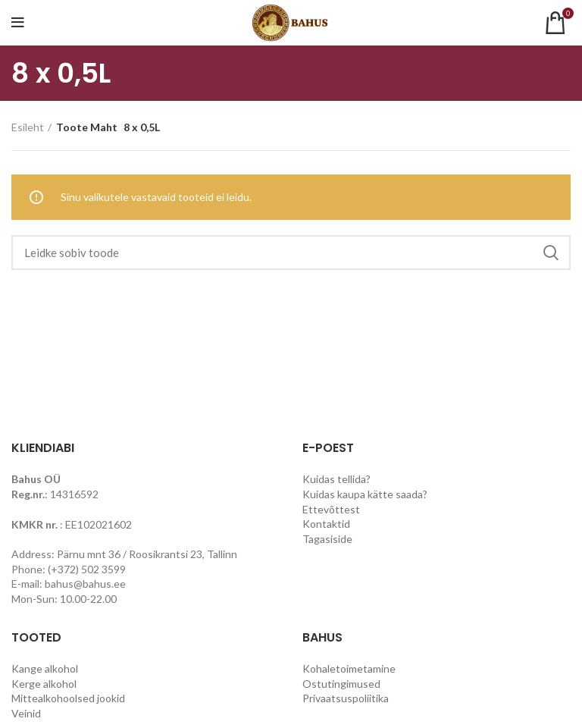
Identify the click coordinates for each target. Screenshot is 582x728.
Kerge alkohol (44, 684)
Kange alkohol (45, 668)
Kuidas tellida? (336, 479)
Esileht (28, 127)
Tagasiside (327, 539)
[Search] (291, 253)
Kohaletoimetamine (349, 668)
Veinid (26, 713)
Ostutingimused (341, 684)
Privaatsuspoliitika (346, 698)
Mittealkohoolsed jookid (68, 698)
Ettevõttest (331, 509)
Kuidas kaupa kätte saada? (365, 494)
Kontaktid (326, 524)
